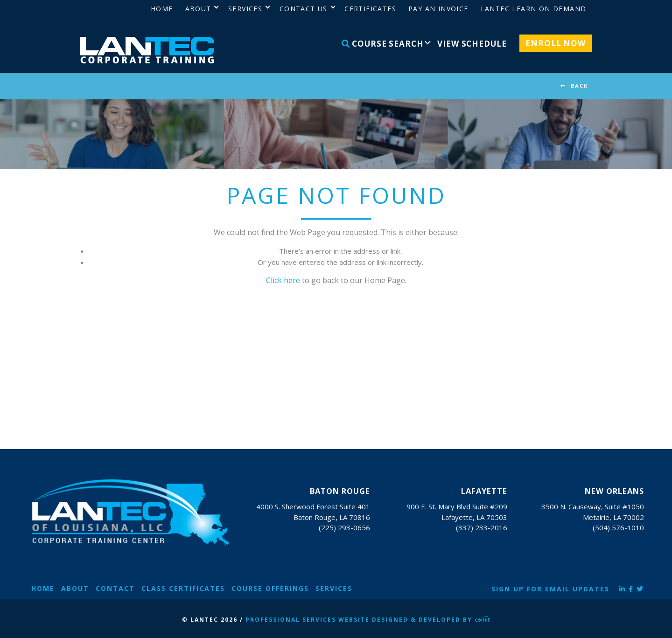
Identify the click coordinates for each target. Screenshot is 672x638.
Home (43, 588)
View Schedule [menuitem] (472, 44)
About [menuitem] (198, 9)
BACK (579, 86)
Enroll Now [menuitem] (556, 43)
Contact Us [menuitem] (304, 9)
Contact (115, 588)
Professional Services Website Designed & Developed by (368, 620)
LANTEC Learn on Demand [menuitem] (534, 9)
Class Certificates (183, 588)
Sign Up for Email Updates (550, 589)
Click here (283, 280)
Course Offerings (270, 588)
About (75, 588)
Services (334, 588)
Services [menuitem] (245, 9)
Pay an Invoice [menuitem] (438, 9)
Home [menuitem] (162, 9)
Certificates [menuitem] (370, 9)
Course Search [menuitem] (383, 44)
